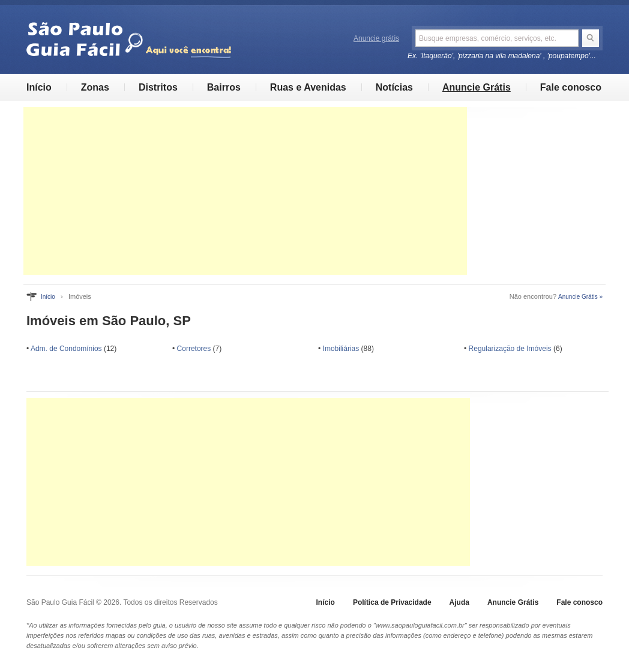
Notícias (394, 87)
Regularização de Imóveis (510, 349)
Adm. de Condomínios (66, 349)
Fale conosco (571, 87)
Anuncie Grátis (477, 87)
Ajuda (459, 602)
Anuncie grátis (376, 38)
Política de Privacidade (392, 602)
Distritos (158, 87)
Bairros (224, 87)
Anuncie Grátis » (580, 297)
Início (39, 87)
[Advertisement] (245, 191)
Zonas (95, 87)
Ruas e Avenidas (308, 87)
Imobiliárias (341, 349)
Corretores (194, 349)
